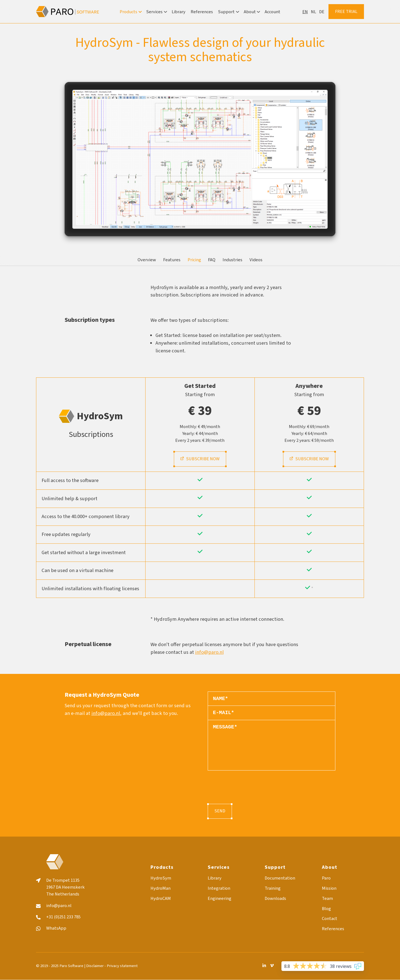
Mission (329, 888)
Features (172, 260)
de (322, 12)
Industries (232, 260)
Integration (219, 888)
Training (273, 888)
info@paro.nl (209, 652)
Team (327, 899)
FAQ (212, 260)
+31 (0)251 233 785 (63, 917)
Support (228, 12)
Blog (326, 909)
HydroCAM (161, 899)
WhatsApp (56, 928)
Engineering (220, 899)
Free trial (346, 12)
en (305, 12)
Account (272, 12)
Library (179, 12)
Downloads (275, 899)
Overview (147, 260)
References (202, 12)
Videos (256, 260)
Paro (326, 878)
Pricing (194, 260)
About (252, 12)
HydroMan (161, 888)
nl (313, 12)
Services (156, 12)
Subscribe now (200, 459)
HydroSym (161, 878)
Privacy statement (122, 966)
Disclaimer (95, 966)
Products (130, 12)
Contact (330, 919)
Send (220, 811)
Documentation (280, 878)
